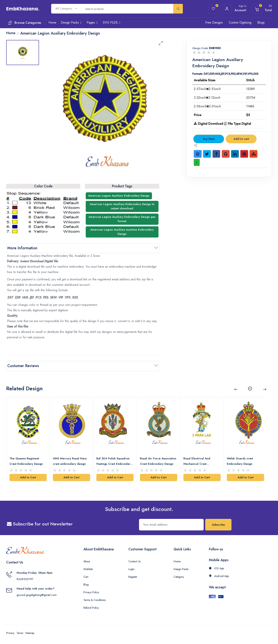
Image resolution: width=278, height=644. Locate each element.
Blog (86, 584)
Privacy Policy (91, 592)
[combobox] (66, 9)
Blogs (261, 22)
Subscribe (218, 524)
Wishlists (88, 568)
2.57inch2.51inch (207, 89)
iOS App (216, 568)
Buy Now (209, 139)
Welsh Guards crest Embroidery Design (240, 461)
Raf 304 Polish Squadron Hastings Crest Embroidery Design (114, 461)
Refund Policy (91, 607)
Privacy (10, 632)
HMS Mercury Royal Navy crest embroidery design (70, 461)
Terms (20, 632)
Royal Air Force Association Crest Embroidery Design (158, 461)
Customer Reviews (23, 366)
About (87, 561)
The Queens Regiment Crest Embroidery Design (26, 461)
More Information (22, 248)
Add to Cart (28, 477)
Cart (86, 576)
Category (179, 576)
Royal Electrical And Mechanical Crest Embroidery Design (197, 461)
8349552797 (25, 579)
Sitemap (30, 632)
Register (133, 576)
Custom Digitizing (240, 22)
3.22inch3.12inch (207, 98)
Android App (219, 575)
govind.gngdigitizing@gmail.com (37, 594)
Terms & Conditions (95, 599)
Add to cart (241, 139)
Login (131, 568)
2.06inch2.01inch (207, 106)
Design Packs (181, 568)
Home (177, 561)
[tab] (23, 53)
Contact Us (134, 561)
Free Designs (214, 22)
